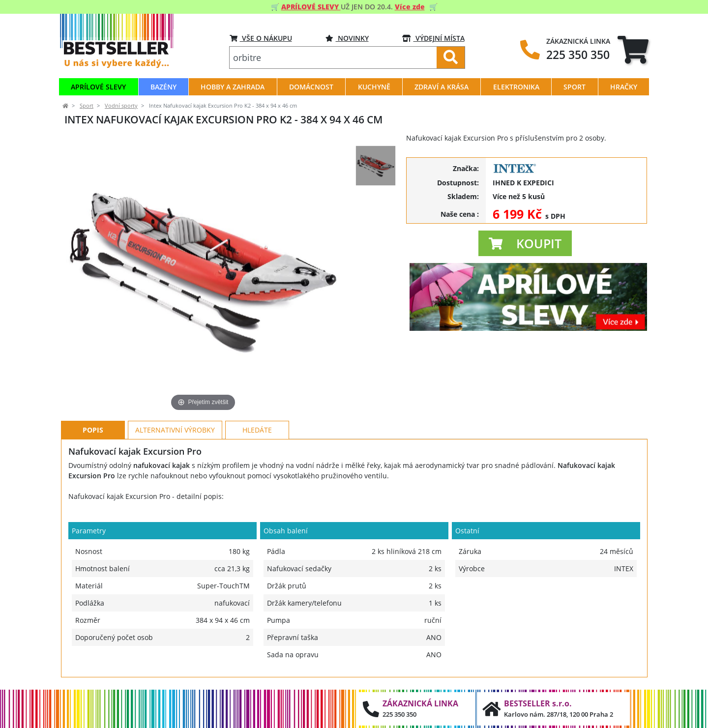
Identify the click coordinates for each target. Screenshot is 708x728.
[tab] (633, 49)
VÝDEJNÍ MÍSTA (433, 38)
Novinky (347, 38)
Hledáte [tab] (257, 430)
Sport (87, 106)
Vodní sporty (121, 106)
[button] (525, 243)
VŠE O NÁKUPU (261, 38)
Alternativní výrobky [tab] (175, 430)
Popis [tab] (93, 430)
